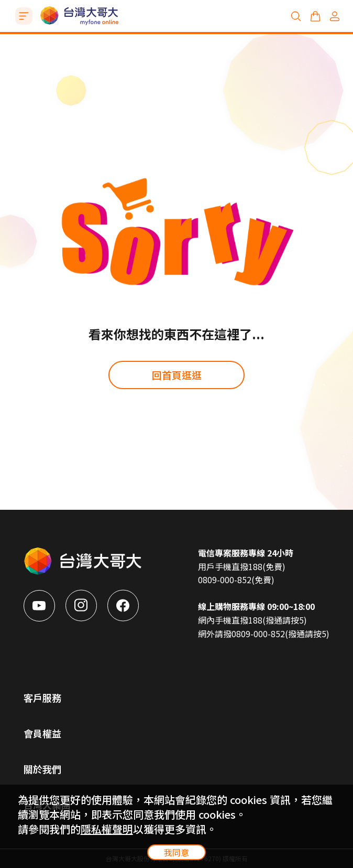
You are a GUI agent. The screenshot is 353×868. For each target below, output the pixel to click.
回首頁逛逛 (177, 375)
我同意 (177, 852)
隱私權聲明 (107, 829)
